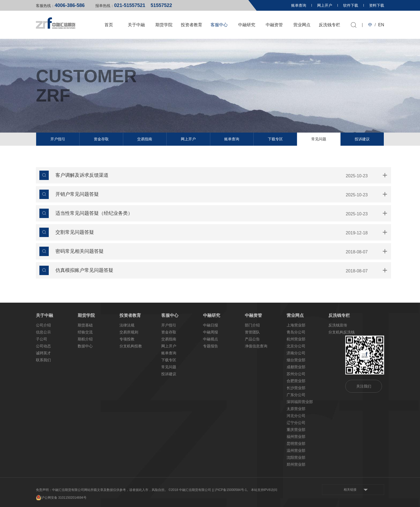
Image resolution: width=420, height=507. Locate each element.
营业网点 (302, 25)
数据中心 (85, 346)
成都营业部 (296, 367)
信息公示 (43, 332)
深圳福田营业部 (300, 402)
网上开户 (325, 5)
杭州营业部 (296, 339)
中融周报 (211, 332)
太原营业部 (296, 409)
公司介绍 (43, 325)
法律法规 (127, 325)
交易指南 (145, 139)
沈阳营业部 (296, 457)
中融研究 (247, 25)
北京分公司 (296, 346)
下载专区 (275, 139)
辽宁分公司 (296, 423)
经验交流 (85, 332)
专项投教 (127, 339)
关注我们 (364, 386)
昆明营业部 (296, 444)
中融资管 (274, 25)
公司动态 (43, 346)
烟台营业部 (296, 360)
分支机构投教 (131, 346)
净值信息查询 (256, 346)
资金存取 (101, 139)
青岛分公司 (296, 332)
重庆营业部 (296, 430)
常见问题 (319, 139)
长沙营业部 (296, 388)
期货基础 (85, 325)
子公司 (42, 339)
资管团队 (252, 332)
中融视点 (211, 339)
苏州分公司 (296, 374)
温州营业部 (296, 450)
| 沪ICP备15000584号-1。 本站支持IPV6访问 (245, 490)
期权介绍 (85, 339)
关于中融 (136, 25)
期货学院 (164, 25)
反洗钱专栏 (329, 25)
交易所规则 (129, 332)
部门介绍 (252, 325)
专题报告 (211, 346)
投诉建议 (362, 139)
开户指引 (58, 139)
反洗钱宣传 (338, 325)
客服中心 (219, 25)
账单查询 (299, 5)
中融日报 (211, 325)
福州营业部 (296, 437)
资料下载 (377, 5)
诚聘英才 (43, 353)
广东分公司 (296, 395)
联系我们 (43, 360)
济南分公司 (296, 353)
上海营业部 (296, 325)
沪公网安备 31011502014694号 (61, 498)
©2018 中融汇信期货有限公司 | (191, 490)
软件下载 (351, 5)
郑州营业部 (296, 464)
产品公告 (252, 339)
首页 (109, 25)
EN (381, 25)
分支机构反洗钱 (342, 332)
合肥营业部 (296, 381)
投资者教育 (192, 25)
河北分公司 (296, 416)
